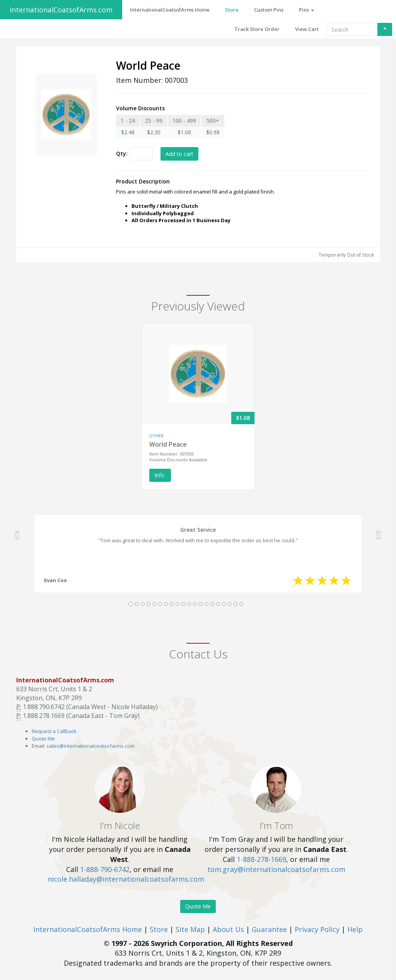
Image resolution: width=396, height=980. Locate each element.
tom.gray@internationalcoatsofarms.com (276, 869)
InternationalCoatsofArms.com (61, 10)
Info (160, 475)
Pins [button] (306, 10)
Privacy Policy (317, 929)
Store (159, 929)
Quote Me (43, 738)
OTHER (156, 436)
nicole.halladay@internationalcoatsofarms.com (126, 879)
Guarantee (269, 929)
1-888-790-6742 (105, 869)
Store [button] (232, 10)
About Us (228, 929)
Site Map (190, 929)
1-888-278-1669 (261, 859)
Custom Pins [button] (269, 10)
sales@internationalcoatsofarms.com (90, 746)
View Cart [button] (307, 29)
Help (355, 929)
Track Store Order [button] (257, 29)
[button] (17, 535)
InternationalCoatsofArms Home (88, 929)
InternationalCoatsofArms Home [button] (170, 10)
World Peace (168, 444)
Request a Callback (54, 731)
